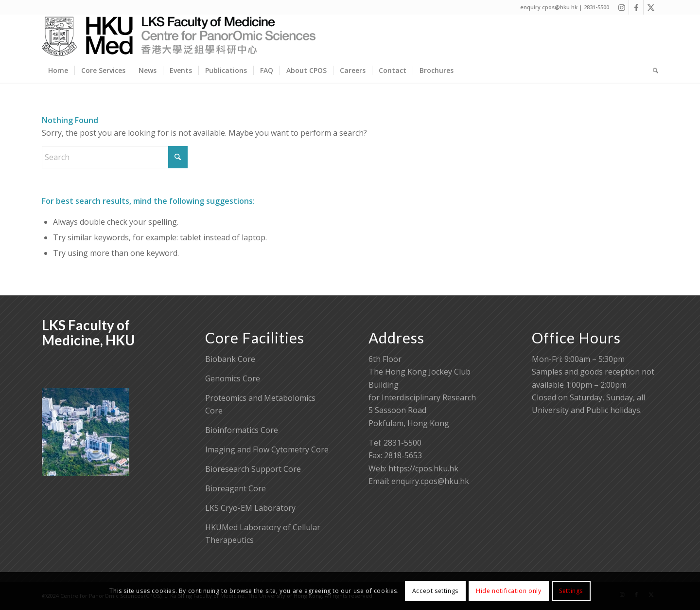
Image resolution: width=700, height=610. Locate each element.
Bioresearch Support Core (253, 469)
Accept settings (435, 591)
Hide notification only (508, 591)
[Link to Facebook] (636, 7)
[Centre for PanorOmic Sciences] (179, 36)
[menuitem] (58, 71)
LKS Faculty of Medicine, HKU (88, 332)
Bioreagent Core (236, 488)
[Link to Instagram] (621, 7)
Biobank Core (230, 359)
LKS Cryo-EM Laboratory (250, 508)
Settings (571, 591)
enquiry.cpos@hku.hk (430, 481)
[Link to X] (651, 7)
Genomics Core (233, 378)
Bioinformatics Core (242, 430)
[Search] (652, 71)
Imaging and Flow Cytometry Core (267, 449)
